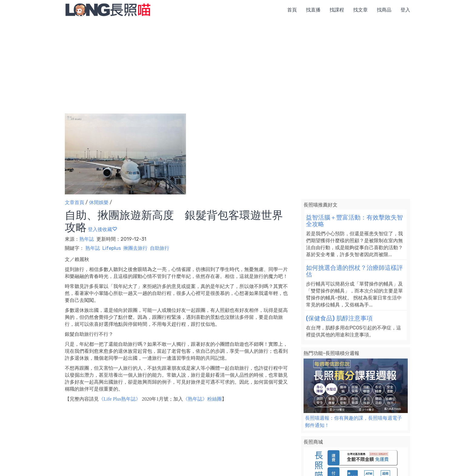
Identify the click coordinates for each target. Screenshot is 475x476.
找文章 (360, 10)
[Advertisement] (237, 68)
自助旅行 (160, 248)
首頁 (292, 10)
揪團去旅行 (135, 248)
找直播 (313, 10)
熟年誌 (87, 239)
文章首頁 (75, 202)
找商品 (384, 10)
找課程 (337, 10)
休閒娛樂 (99, 202)
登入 (405, 10)
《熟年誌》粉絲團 (202, 399)
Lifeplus (112, 248)
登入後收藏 (102, 229)
